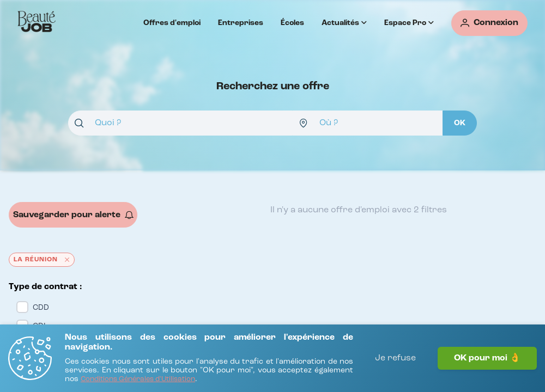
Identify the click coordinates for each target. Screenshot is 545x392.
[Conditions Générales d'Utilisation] (138, 380)
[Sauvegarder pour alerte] (73, 215)
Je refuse (395, 358)
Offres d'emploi (172, 23)
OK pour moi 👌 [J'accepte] (487, 358)
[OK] (460, 123)
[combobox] (180, 123)
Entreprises (241, 23)
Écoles (292, 23)
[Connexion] (489, 23)
